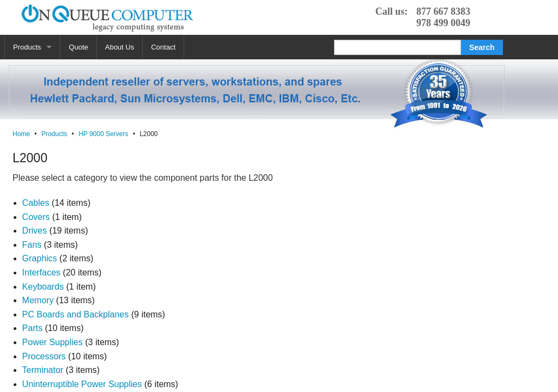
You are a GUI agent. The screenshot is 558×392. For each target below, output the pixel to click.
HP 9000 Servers (103, 134)
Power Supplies (53, 342)
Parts (32, 328)
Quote (78, 47)
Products (27, 47)
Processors (44, 356)
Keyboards (43, 287)
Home (21, 134)
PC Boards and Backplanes (76, 314)
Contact (163, 47)
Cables (36, 203)
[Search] (398, 47)
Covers (36, 217)
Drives (35, 231)
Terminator (43, 370)
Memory (38, 300)
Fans (32, 245)
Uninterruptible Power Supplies (82, 384)
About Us (120, 47)
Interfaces (41, 272)
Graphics (40, 258)
